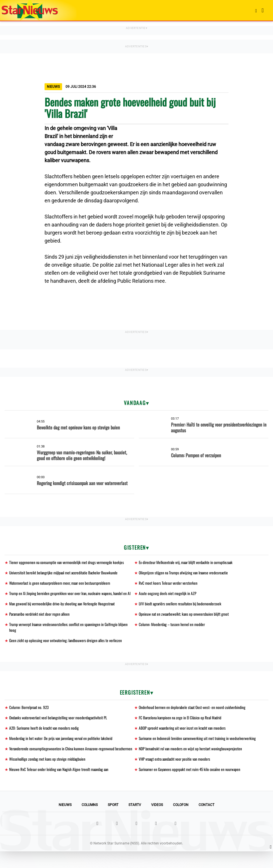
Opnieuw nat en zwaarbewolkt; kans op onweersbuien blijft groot (185, 622)
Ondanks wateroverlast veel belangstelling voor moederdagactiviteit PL (60, 727)
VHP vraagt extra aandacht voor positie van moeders (177, 775)
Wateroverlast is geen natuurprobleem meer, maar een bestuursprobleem (62, 584)
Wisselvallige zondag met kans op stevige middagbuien (48, 775)
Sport (113, 821)
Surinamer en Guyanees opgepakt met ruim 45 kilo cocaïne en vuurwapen (192, 786)
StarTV (135, 821)
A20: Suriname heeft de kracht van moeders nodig (46, 737)
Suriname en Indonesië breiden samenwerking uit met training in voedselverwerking (199, 748)
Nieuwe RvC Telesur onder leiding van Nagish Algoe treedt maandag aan (60, 786)
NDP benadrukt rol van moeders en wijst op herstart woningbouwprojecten (192, 758)
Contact (206, 821)
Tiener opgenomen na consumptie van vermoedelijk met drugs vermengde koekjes (68, 562)
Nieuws (65, 821)
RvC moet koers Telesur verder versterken (169, 584)
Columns (90, 821)
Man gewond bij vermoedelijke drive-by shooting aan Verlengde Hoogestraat (64, 611)
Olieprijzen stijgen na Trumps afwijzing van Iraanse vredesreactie (185, 573)
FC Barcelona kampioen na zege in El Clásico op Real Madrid (182, 727)
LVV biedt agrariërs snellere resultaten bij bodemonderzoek (182, 611)
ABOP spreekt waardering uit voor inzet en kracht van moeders (184, 737)
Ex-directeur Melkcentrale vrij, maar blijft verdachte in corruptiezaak (189, 562)
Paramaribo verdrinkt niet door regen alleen (41, 622)
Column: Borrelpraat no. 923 (30, 716)
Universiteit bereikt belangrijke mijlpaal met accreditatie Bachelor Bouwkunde (66, 573)
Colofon (181, 821)
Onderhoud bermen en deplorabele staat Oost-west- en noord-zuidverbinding (194, 716)
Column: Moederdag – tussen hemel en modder (173, 632)
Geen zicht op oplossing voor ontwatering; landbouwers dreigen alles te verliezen (67, 649)
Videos (157, 821)
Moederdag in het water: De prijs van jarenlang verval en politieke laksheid (63, 748)
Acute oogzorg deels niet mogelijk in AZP (168, 594)
